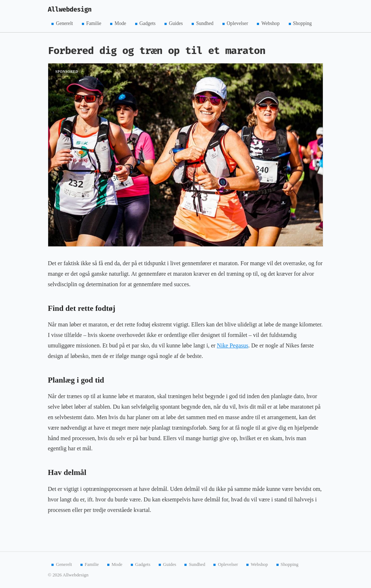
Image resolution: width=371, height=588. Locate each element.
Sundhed (205, 23)
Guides (176, 23)
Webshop (270, 23)
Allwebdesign (70, 10)
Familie (94, 23)
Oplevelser (237, 23)
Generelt (64, 23)
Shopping (303, 23)
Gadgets (148, 23)
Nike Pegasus (233, 345)
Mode (120, 23)
